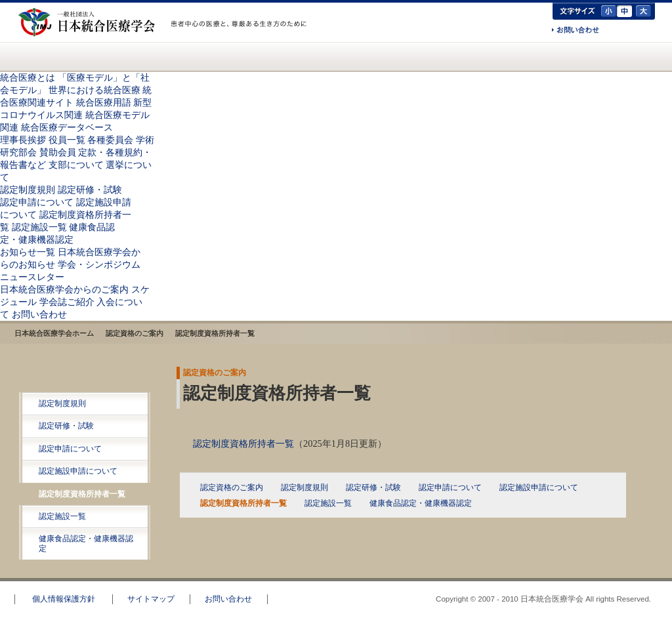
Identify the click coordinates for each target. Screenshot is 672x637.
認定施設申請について (78, 471)
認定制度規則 (28, 190)
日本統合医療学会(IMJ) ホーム (36, 56)
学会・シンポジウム (99, 264)
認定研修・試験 (90, 190)
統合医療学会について (172, 56)
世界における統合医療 (94, 90)
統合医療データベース (67, 127)
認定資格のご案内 (251, 56)
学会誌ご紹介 (67, 302)
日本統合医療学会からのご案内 (428, 56)
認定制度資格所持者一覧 (82, 494)
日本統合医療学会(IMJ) (90, 22)
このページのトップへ (623, 572)
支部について (76, 165)
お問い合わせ (576, 31)
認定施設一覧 (39, 227)
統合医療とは (96, 56)
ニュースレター (32, 277)
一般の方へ (241, 38)
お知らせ (327, 56)
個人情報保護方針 (64, 599)
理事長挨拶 (23, 140)
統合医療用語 (104, 102)
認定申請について (37, 202)
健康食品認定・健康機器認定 (86, 543)
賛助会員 (58, 152)
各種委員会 (110, 140)
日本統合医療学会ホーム (54, 333)
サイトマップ (151, 599)
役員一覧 (67, 140)
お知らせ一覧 (28, 252)
